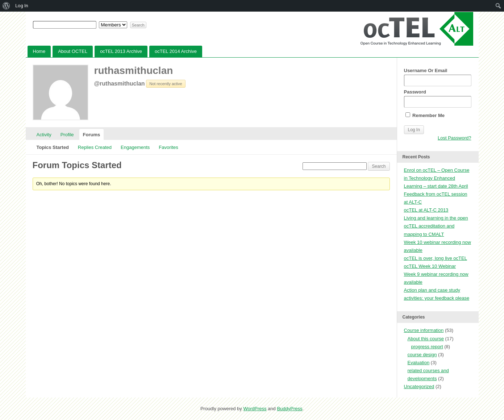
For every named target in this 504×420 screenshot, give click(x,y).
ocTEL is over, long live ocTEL (436, 258)
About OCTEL (73, 51)
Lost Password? (455, 138)
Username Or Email (438, 77)
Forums (92, 135)
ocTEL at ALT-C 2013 (426, 210)
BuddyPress (290, 409)
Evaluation (419, 363)
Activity (44, 135)
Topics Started (53, 147)
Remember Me (425, 115)
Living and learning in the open (436, 218)
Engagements (135, 147)
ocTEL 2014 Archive (176, 51)
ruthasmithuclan (134, 70)
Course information (424, 330)
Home (39, 51)
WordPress (255, 409)
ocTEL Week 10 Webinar (430, 266)
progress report (427, 347)
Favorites (168, 147)
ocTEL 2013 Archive (121, 51)
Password (438, 98)
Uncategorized (419, 386)
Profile (67, 135)
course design (422, 355)
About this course (426, 339)
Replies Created (95, 147)
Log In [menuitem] (22, 6)
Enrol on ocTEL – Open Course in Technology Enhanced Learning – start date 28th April (437, 178)
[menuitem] (6, 6)
